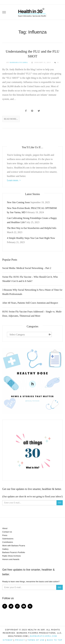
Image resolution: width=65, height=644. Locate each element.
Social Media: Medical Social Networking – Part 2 (27, 268)
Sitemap (8, 640)
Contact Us (7, 532)
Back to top (55, 640)
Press (5, 535)
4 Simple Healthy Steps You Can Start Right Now (31, 238)
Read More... (11, 119)
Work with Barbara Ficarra (14, 546)
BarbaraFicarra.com (44, 636)
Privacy (20, 640)
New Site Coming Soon (18, 202)
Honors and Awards (11, 559)
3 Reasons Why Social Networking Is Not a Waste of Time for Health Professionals (32, 292)
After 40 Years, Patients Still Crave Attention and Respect (30, 303)
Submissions (8, 539)
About (5, 528)
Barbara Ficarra (19, 62)
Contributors (8, 542)
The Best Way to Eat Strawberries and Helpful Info (32, 228)
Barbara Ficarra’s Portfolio (14, 552)
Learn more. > (14, 180)
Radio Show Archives (12, 556)
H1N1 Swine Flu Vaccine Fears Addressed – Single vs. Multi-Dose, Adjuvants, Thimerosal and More (32, 314)
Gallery (5, 549)
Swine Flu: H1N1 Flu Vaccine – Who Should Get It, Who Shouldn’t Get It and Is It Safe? (30, 279)
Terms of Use (36, 640)
